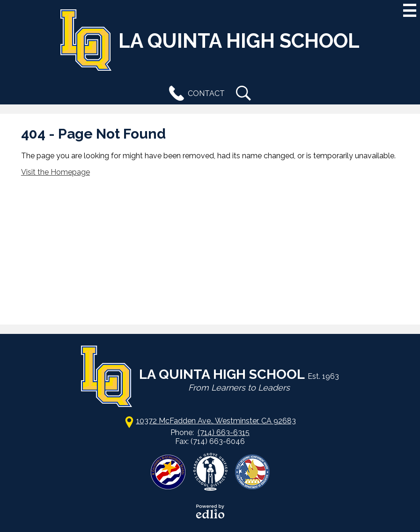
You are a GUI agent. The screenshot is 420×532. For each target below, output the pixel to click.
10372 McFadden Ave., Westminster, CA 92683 (216, 421)
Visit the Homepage (55, 172)
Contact (195, 93)
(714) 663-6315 (224, 432)
